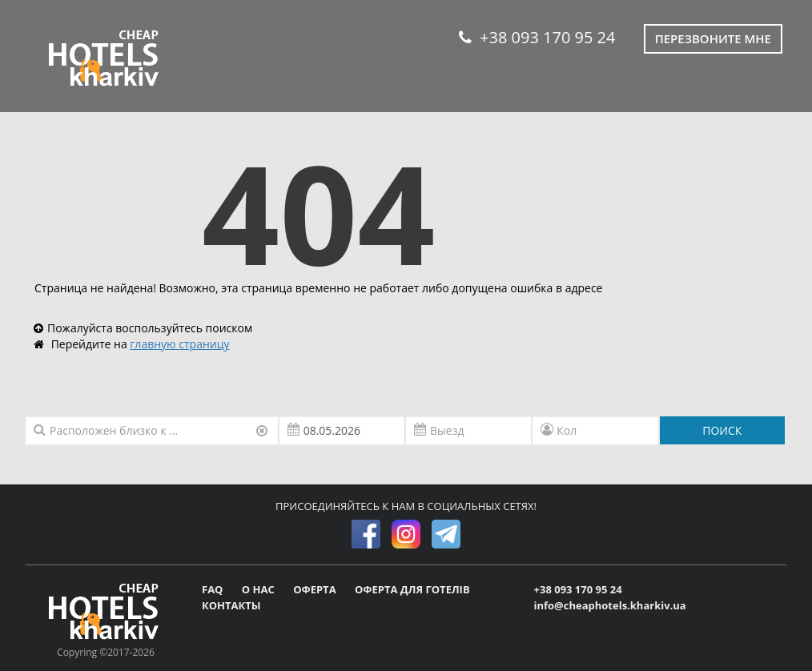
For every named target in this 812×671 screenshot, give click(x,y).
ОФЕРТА (316, 589)
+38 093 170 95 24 (537, 37)
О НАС (259, 589)
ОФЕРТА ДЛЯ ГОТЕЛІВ (412, 589)
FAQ (214, 589)
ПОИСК (722, 430)
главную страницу (179, 344)
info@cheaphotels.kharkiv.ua (610, 605)
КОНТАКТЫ (231, 605)
